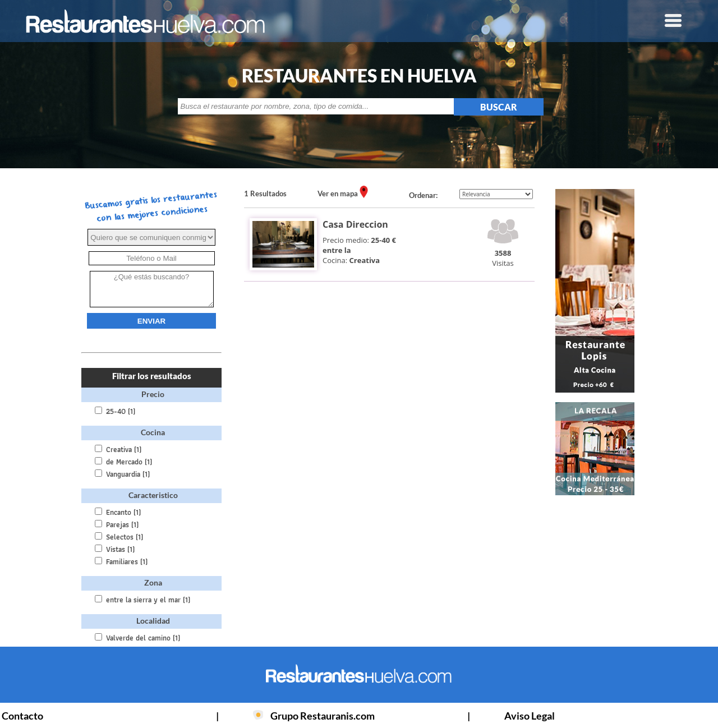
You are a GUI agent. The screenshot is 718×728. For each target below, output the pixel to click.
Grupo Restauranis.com (323, 716)
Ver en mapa (339, 193)
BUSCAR (499, 107)
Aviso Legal (530, 716)
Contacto (22, 716)
